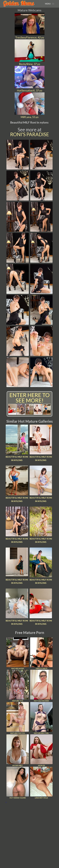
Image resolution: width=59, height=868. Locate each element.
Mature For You (18, 718)
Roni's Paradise (30, 134)
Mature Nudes (18, 653)
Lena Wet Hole (41, 783)
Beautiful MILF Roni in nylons (17, 458)
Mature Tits (18, 686)
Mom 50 (41, 750)
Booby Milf (18, 750)
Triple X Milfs (41, 653)
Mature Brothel (41, 718)
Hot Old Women (41, 686)
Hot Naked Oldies (18, 783)
